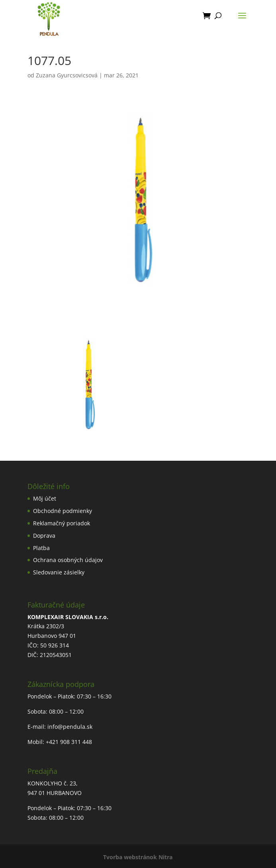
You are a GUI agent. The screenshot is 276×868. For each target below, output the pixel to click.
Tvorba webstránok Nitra (138, 857)
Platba (41, 548)
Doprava (44, 536)
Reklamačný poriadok (62, 523)
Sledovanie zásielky (59, 572)
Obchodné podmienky (63, 511)
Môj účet (45, 498)
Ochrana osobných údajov (68, 560)
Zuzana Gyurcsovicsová (67, 75)
